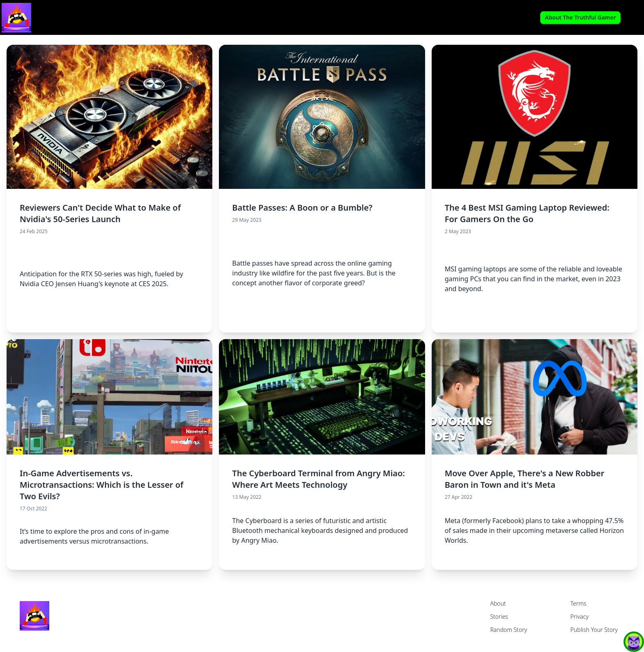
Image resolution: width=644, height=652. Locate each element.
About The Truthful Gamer (580, 17)
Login (634, 18)
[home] (113, 18)
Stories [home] (499, 616)
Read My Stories (322, 17)
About (498, 603)
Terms (578, 603)
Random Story (508, 630)
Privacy (580, 616)
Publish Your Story (594, 630)
